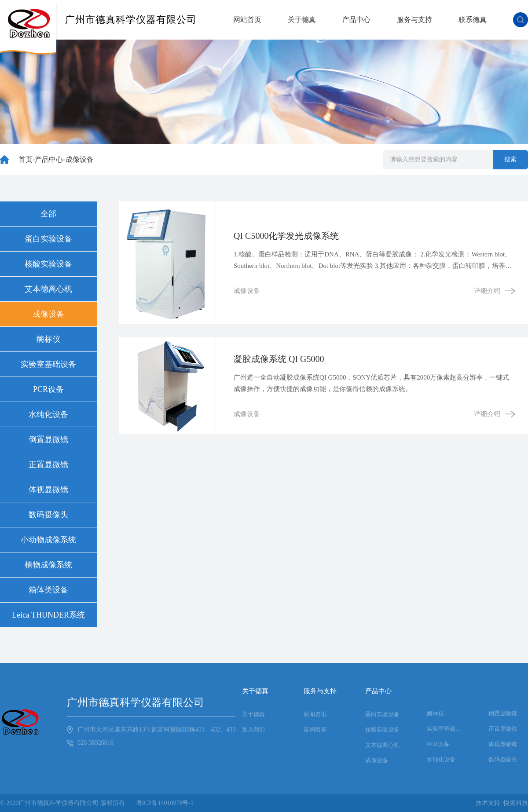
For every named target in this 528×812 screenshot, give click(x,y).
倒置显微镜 (48, 439)
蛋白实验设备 (48, 239)
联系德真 (473, 20)
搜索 (510, 159)
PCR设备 (48, 389)
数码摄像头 (48, 515)
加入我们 (253, 730)
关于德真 (302, 20)
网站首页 (247, 20)
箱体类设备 (48, 590)
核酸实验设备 (48, 264)
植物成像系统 (48, 565)
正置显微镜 (48, 465)
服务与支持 (414, 20)
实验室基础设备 (48, 364)
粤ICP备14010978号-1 (165, 803)
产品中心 (356, 20)
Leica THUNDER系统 (48, 615)
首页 (26, 159)
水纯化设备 (48, 414)
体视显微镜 (48, 490)
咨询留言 (315, 730)
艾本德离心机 (48, 289)
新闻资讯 (315, 714)
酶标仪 (48, 339)
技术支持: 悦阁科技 (502, 803)
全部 (48, 214)
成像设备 (80, 159)
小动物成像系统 (48, 540)
